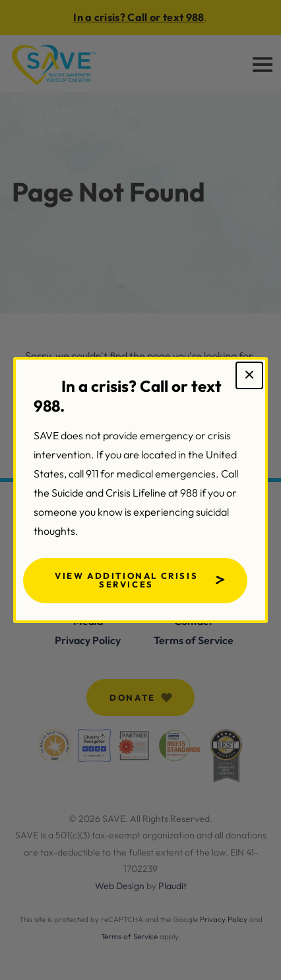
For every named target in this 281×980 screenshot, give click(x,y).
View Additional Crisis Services (126, 580)
